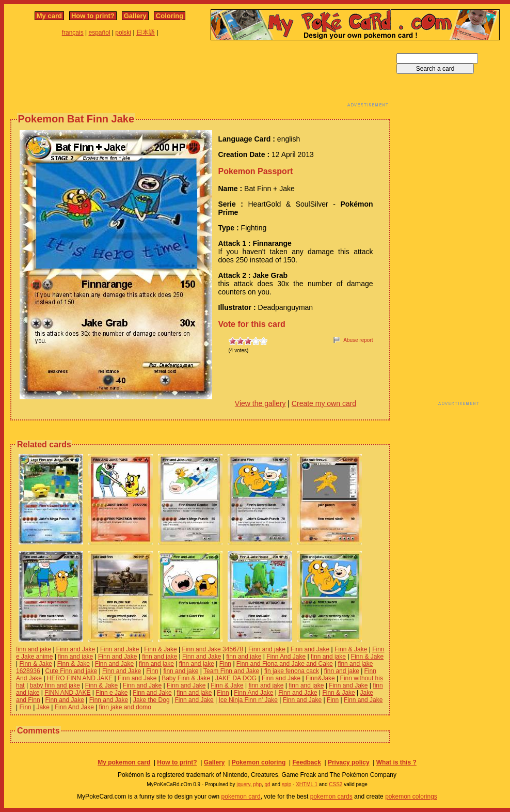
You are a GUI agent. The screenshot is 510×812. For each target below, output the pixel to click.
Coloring (170, 16)
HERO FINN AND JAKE (80, 678)
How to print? (93, 16)
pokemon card (241, 797)
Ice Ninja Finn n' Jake (248, 700)
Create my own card (324, 403)
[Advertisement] (200, 76)
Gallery (135, 16)
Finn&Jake (320, 678)
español (100, 33)
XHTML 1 (307, 784)
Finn (225, 664)
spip (286, 784)
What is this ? (396, 762)
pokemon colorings (411, 797)
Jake (43, 707)
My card (49, 16)
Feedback (306, 762)
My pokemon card (124, 762)
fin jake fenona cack (292, 671)
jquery (243, 784)
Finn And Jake (286, 657)
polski (123, 33)
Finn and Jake (76, 649)
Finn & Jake (160, 649)
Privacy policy (349, 762)
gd (268, 784)
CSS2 (336, 784)
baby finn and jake (54, 685)
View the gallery (260, 403)
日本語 (146, 33)
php (257, 784)
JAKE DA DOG (236, 678)
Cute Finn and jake (71, 671)
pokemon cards (331, 797)
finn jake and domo (125, 707)
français (73, 33)
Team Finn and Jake (231, 671)
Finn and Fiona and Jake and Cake (285, 664)
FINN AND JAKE (67, 693)
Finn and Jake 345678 (212, 649)
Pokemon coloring (259, 762)
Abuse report (358, 340)
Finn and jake (267, 649)
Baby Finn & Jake (186, 678)
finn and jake (34, 649)
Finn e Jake (111, 693)
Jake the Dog (152, 700)
